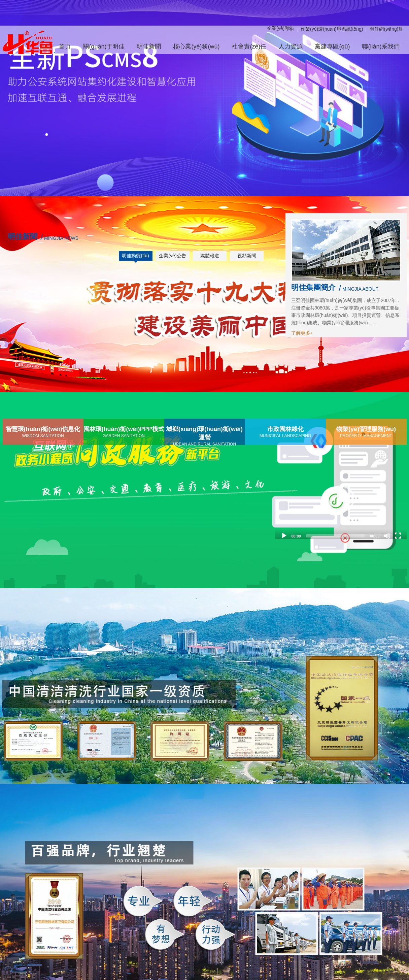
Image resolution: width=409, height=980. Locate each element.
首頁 (65, 46)
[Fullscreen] (398, 536)
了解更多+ (302, 333)
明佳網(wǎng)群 (386, 29)
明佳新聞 (23, 237)
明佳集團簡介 (313, 287)
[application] (341, 499)
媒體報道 (210, 256)
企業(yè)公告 (172, 256)
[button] (341, 499)
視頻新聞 (247, 256)
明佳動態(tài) (135, 256)
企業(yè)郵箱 (280, 28)
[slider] (336, 536)
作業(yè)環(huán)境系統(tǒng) (332, 29)
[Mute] (387, 536)
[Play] (284, 536)
